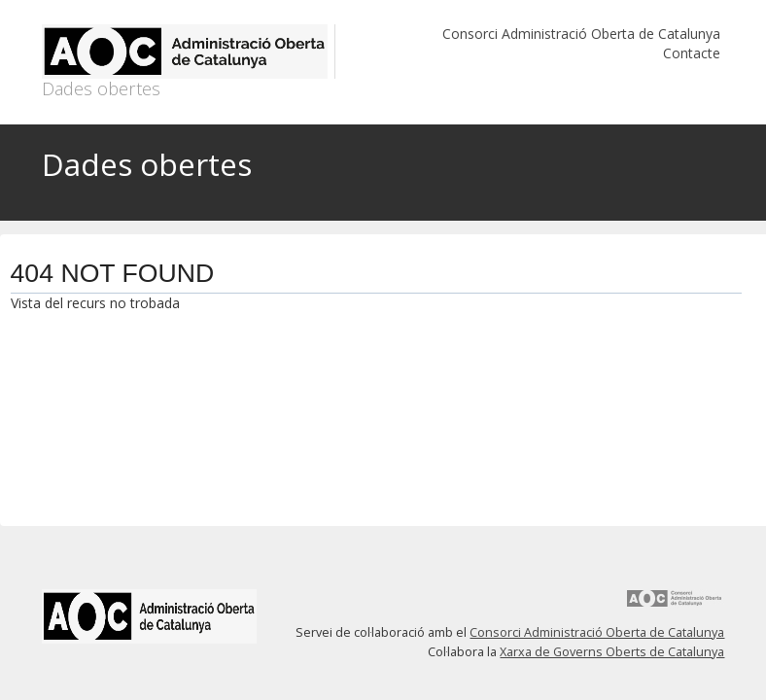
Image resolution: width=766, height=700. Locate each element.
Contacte (692, 53)
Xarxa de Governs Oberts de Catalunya (612, 652)
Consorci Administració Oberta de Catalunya (581, 34)
